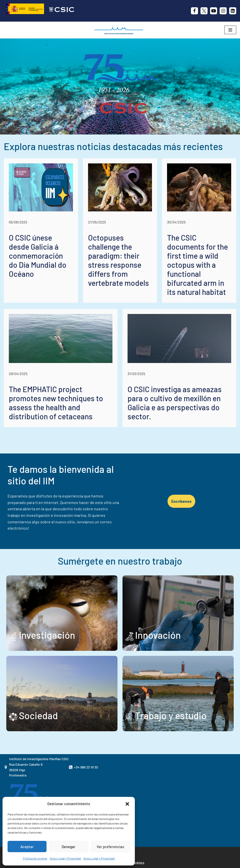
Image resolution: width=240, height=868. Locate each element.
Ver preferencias (110, 847)
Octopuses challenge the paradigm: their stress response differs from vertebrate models (118, 260)
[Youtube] (214, 11)
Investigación (47, 635)
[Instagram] (223, 11)
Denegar (69, 847)
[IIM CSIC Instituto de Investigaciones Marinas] (120, 30)
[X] (204, 11)
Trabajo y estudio (171, 715)
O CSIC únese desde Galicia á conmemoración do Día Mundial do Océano (38, 256)
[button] (127, 804)
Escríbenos (181, 501)
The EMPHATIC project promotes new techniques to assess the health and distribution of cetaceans (56, 403)
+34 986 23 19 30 (86, 767)
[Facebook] (194, 11)
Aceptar (27, 847)
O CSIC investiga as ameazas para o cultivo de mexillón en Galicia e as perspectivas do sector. (175, 403)
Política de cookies (35, 858)
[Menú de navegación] (230, 30)
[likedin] (233, 11)
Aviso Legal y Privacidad (65, 858)
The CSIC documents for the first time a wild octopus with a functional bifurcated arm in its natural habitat (197, 265)
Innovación (158, 635)
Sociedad (38, 715)
